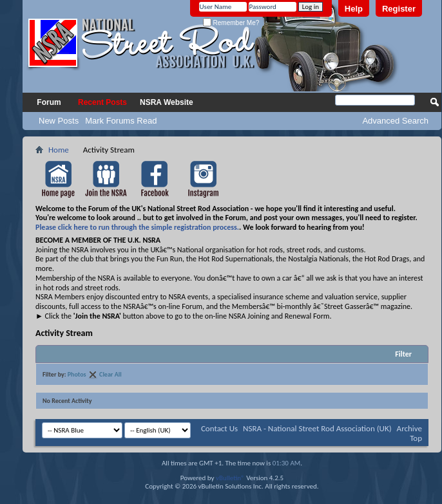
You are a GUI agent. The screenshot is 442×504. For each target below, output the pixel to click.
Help (354, 9)
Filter (403, 354)
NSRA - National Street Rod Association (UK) (317, 428)
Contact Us (219, 428)
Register (399, 9)
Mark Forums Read (121, 121)
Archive (409, 428)
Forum (49, 102)
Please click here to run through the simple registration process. (137, 227)
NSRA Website (167, 102)
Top (416, 438)
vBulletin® (230, 478)
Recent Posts (102, 102)
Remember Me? (231, 23)
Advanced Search (395, 121)
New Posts (59, 121)
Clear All (110, 374)
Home (59, 150)
